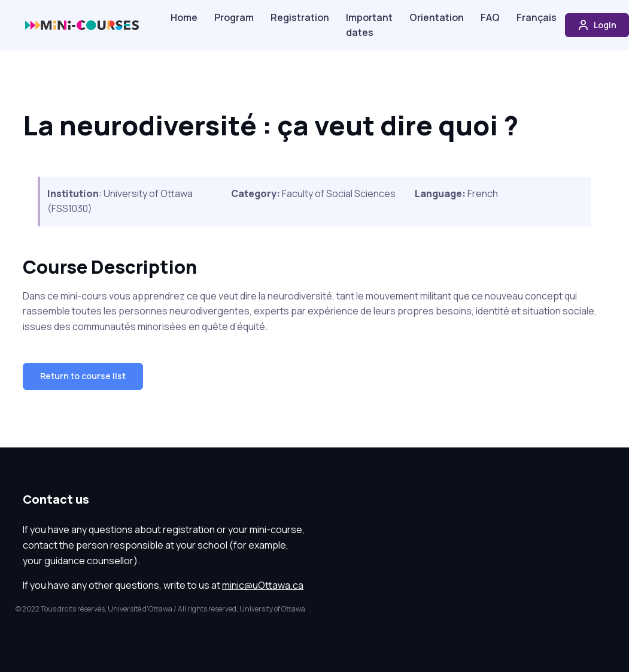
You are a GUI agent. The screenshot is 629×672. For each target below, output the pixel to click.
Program (234, 17)
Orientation (437, 17)
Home (184, 17)
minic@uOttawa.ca (263, 585)
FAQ (490, 17)
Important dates (369, 25)
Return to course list (83, 376)
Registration (300, 17)
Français (537, 17)
